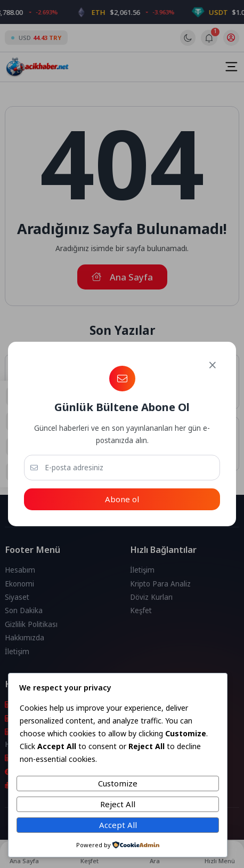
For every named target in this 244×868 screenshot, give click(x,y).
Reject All (118, 804)
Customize (118, 783)
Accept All (118, 825)
